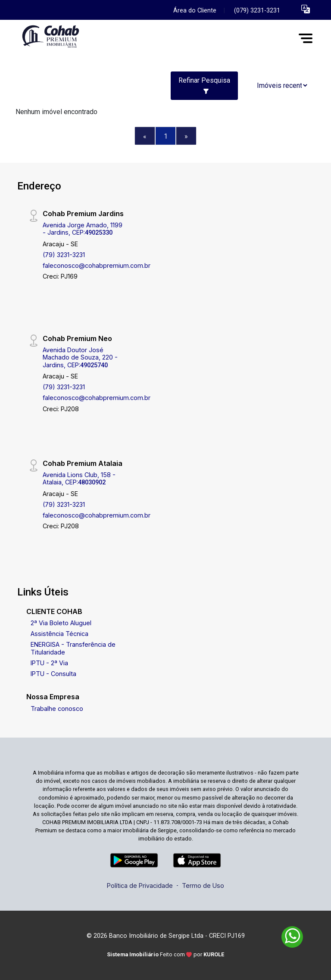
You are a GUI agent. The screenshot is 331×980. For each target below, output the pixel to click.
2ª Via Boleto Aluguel (61, 623)
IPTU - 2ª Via (49, 663)
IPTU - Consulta (53, 674)
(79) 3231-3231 (64, 255)
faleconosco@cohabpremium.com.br (97, 265)
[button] (306, 9)
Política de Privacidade (140, 885)
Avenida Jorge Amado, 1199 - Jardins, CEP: (83, 229)
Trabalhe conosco (57, 709)
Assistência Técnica (59, 634)
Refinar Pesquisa (204, 85)
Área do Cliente (195, 11)
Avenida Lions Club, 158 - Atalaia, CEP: (79, 478)
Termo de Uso (203, 885)
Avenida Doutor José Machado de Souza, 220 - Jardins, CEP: (80, 357)
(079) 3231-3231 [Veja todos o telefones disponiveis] (257, 11)
